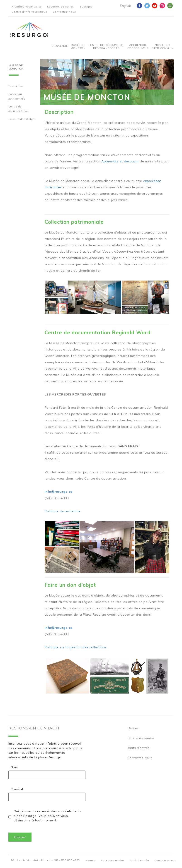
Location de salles (61, 6)
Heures (133, 728)
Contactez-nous (64, 12)
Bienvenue (60, 46)
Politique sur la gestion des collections (76, 647)
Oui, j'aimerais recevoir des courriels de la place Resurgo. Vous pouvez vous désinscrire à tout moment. (47, 816)
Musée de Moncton (78, 47)
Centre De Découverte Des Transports (106, 47)
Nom (15, 767)
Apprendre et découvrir (138, 47)
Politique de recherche (63, 511)
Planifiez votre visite (27, 6)
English (125, 6)
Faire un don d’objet (22, 119)
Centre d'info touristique (29, 12)
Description (16, 86)
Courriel (17, 789)
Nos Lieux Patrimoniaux (163, 47)
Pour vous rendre (141, 738)
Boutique (86, 6)
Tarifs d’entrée (139, 748)
